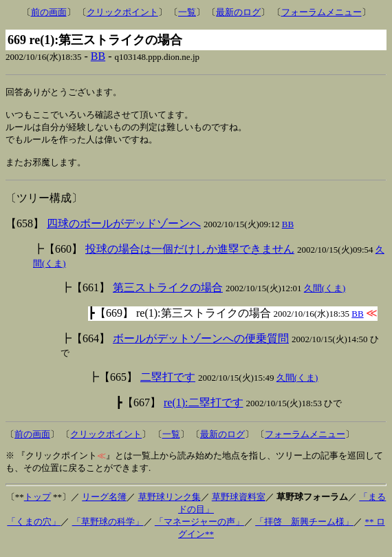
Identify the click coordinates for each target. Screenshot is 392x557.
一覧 (187, 12)
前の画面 (49, 12)
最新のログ (238, 12)
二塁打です (168, 385)
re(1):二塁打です (204, 410)
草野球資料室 (239, 504)
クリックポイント (122, 12)
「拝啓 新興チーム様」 (304, 529)
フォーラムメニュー (322, 12)
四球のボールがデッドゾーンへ (124, 231)
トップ (37, 504)
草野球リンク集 (170, 504)
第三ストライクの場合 (168, 295)
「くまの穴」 (34, 529)
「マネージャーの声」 (199, 529)
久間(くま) (325, 296)
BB (98, 56)
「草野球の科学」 (108, 529)
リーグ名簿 (104, 504)
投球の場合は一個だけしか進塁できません (190, 256)
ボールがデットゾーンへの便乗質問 (201, 346)
